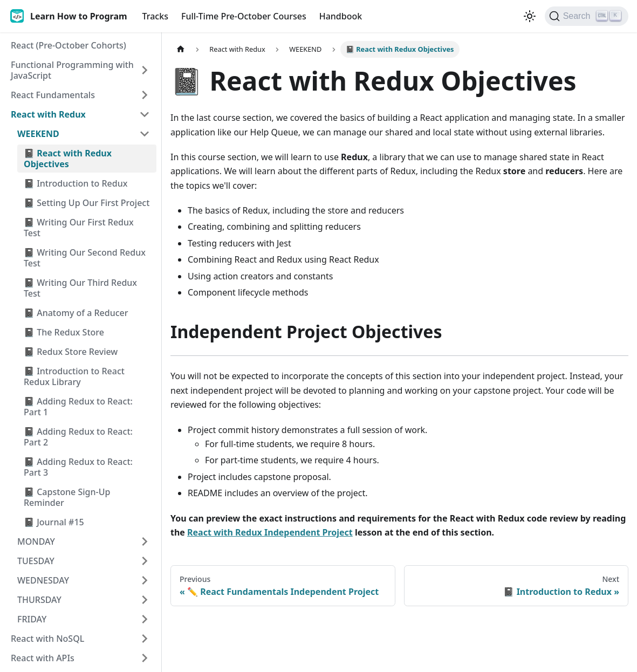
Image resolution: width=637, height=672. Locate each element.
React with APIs (43, 658)
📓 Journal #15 (54, 522)
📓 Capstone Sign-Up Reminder (67, 497)
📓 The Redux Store (64, 332)
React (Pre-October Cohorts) (69, 45)
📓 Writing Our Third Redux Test (80, 288)
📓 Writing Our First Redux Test (79, 228)
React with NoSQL (47, 639)
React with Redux (48, 114)
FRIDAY (32, 619)
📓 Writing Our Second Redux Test (85, 258)
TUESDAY (36, 561)
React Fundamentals (53, 95)
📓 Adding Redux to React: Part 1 (78, 407)
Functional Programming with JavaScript (72, 70)
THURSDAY (39, 600)
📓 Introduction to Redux (76, 183)
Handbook (341, 16)
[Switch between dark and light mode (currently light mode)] (530, 16)
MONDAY (36, 541)
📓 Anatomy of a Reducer (76, 313)
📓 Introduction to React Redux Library (74, 376)
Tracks (155, 16)
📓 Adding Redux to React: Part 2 (78, 437)
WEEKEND (38, 134)
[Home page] (181, 49)
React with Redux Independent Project (270, 532)
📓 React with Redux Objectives (68, 159)
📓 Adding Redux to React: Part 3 (78, 467)
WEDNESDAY (43, 580)
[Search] (587, 16)
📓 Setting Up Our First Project (87, 203)
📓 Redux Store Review (71, 352)
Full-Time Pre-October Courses (244, 16)
